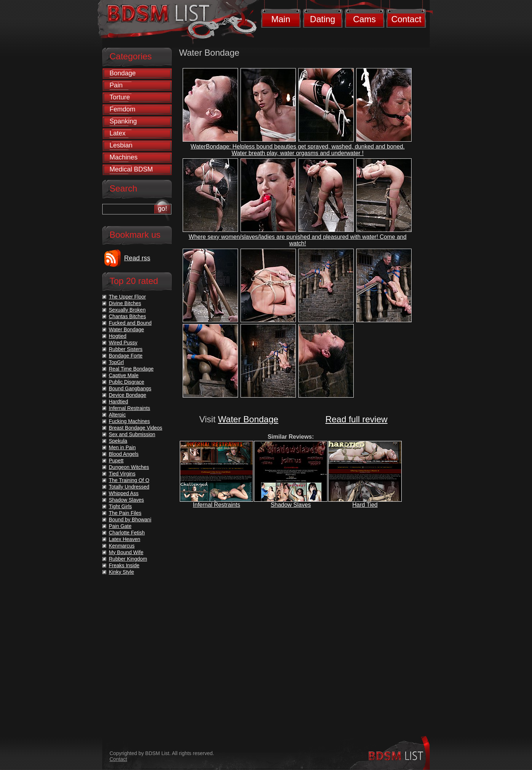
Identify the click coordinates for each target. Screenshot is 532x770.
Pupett (116, 461)
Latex (118, 133)
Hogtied (118, 336)
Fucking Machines (129, 421)
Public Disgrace (126, 382)
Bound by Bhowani (130, 520)
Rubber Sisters (126, 349)
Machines (124, 157)
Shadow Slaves (291, 505)
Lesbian (121, 145)
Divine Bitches (125, 303)
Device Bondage (128, 395)
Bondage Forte (126, 356)
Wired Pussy (123, 343)
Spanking (123, 121)
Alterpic (117, 415)
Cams (364, 19)
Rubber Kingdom (128, 559)
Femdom (122, 109)
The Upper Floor (127, 297)
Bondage (123, 73)
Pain (116, 85)
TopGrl (116, 362)
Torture (120, 97)
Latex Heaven (124, 539)
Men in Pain (122, 447)
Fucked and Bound (130, 323)
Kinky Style (121, 572)
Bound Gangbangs (130, 388)
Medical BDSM (131, 169)
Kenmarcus (122, 546)
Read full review (356, 419)
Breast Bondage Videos (136, 428)
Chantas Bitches (127, 316)
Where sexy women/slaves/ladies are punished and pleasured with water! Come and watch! (298, 240)
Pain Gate (120, 526)
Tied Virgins (122, 474)
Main (281, 19)
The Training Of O (129, 480)
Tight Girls (120, 506)
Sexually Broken (127, 310)
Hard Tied (365, 505)
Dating (323, 19)
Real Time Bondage (131, 369)
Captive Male (124, 375)
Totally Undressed (129, 487)
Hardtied (118, 402)
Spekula (118, 441)
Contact (406, 19)
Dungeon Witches (129, 467)
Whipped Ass (124, 493)
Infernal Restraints (217, 505)
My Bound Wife (126, 552)
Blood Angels (124, 454)
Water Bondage (248, 419)
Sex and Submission (132, 434)
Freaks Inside (124, 565)
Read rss (137, 258)
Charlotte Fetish (127, 533)
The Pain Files (125, 513)
